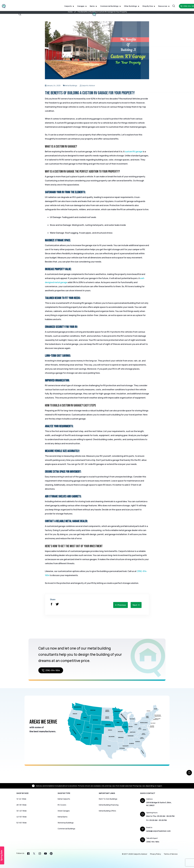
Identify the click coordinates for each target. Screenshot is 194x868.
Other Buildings (129, 5)
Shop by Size (146, 5)
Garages (83, 5)
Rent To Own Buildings (108, 799)
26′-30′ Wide (21, 805)
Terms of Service (171, 854)
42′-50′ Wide (22, 817)
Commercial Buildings (109, 5)
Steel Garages (64, 811)
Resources (160, 5)
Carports (71, 5)
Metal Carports (64, 799)
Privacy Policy (155, 854)
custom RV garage (134, 151)
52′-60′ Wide (22, 823)
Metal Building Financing (109, 805)
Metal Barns (63, 817)
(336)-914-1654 (51, 670)
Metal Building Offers (107, 811)
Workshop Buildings (66, 823)
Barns (93, 5)
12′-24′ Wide (21, 799)
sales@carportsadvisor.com (158, 831)
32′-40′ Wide (22, 811)
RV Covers (62, 805)
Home (70, 12)
